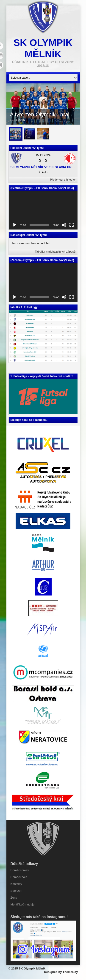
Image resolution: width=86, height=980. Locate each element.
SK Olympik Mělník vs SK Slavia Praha (45, 167)
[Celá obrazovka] (72, 225)
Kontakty (16, 884)
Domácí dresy (20, 870)
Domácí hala (19, 877)
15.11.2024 (43, 155)
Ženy (14, 898)
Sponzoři (16, 891)
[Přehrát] (15, 225)
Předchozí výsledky (63, 180)
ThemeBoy (70, 972)
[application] (43, 210)
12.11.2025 (18, 120)
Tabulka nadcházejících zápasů (55, 252)
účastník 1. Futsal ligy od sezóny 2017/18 (43, 64)
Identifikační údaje (23, 904)
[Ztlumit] (64, 225)
